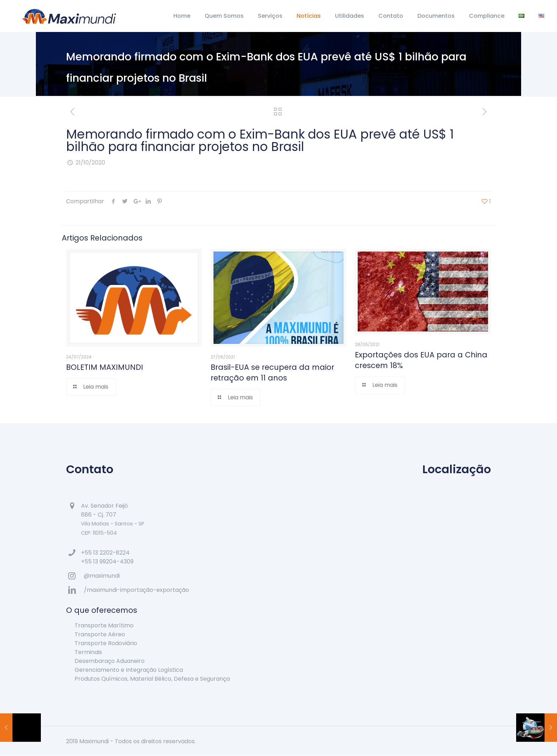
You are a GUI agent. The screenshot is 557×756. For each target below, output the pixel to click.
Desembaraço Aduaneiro (110, 661)
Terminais (88, 652)
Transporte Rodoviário (106, 644)
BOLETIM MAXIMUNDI (105, 367)
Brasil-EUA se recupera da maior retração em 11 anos (272, 372)
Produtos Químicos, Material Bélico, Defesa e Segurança (152, 679)
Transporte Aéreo (100, 635)
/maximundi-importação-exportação (136, 590)
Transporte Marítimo (104, 626)
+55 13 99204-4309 (107, 562)
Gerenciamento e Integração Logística (129, 670)
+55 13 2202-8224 (105, 553)
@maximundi (102, 576)
